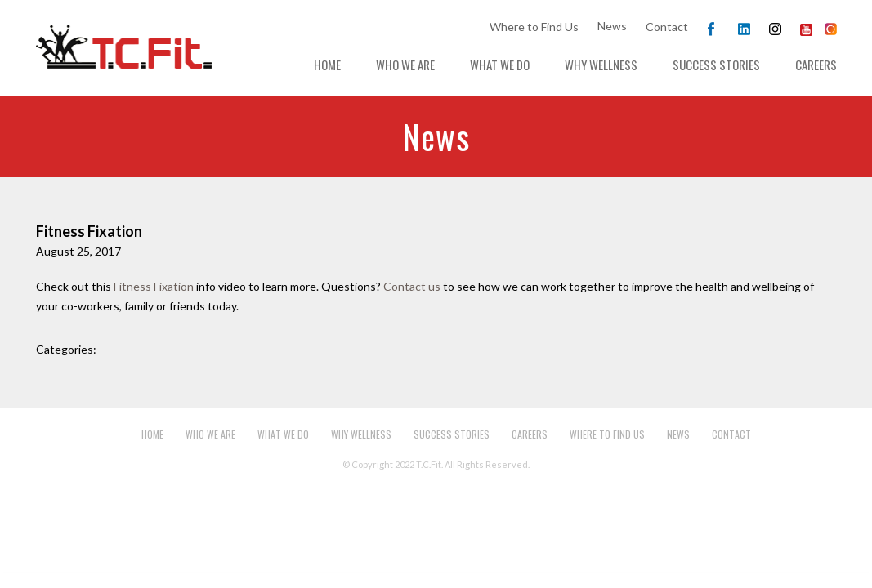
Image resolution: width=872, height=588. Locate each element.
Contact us (412, 286)
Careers (816, 65)
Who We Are (405, 65)
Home (327, 65)
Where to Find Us (534, 27)
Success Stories (716, 65)
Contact (667, 27)
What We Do (500, 65)
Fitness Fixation (154, 286)
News (612, 26)
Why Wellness (601, 65)
